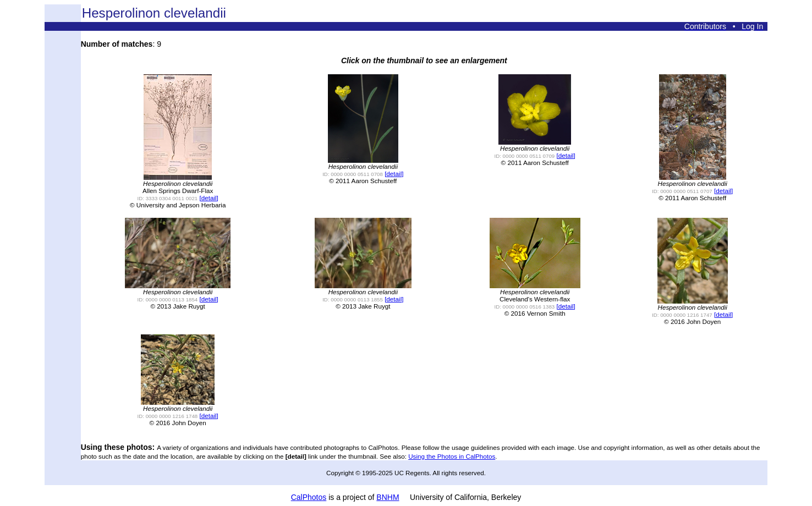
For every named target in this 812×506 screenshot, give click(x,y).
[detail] (209, 198)
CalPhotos (309, 497)
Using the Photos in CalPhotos (452, 456)
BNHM (388, 497)
